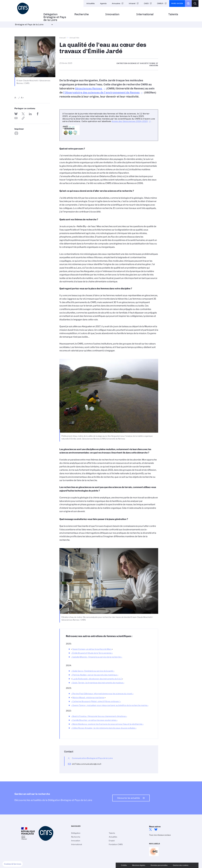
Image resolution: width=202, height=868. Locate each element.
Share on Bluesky (16, 114)
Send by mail (16, 118)
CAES (146, 3)
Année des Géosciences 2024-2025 (130, 121)
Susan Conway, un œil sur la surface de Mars (92, 649)
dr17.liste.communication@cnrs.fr (87, 764)
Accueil (63, 38)
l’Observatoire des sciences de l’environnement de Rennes (101, 93)
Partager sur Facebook (38, 114)
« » (92, 653)
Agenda (103, 3)
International (145, 14)
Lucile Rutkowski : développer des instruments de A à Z (97, 679)
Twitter (150, 829)
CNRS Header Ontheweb (188, 4)
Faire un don (177, 3)
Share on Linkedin (30, 114)
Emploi (112, 841)
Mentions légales (139, 865)
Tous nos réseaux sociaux (160, 835)
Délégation (76, 833)
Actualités (91, 3)
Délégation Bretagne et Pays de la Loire (55, 17)
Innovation (112, 14)
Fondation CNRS (116, 844)
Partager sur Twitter (23, 114)
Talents (173, 14)
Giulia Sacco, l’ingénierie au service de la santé (93, 671)
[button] (13, 864)
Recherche (82, 14)
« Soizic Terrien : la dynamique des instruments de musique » (98, 683)
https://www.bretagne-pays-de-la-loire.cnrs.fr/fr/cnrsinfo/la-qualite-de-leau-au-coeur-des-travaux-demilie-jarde (23, 118)
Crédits (124, 865)
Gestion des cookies (181, 865)
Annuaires (116, 3)
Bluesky (156, 829)
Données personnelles (159, 865)
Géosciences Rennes (89, 88)
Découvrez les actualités (129, 798)
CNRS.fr (160, 3)
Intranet (132, 3)
